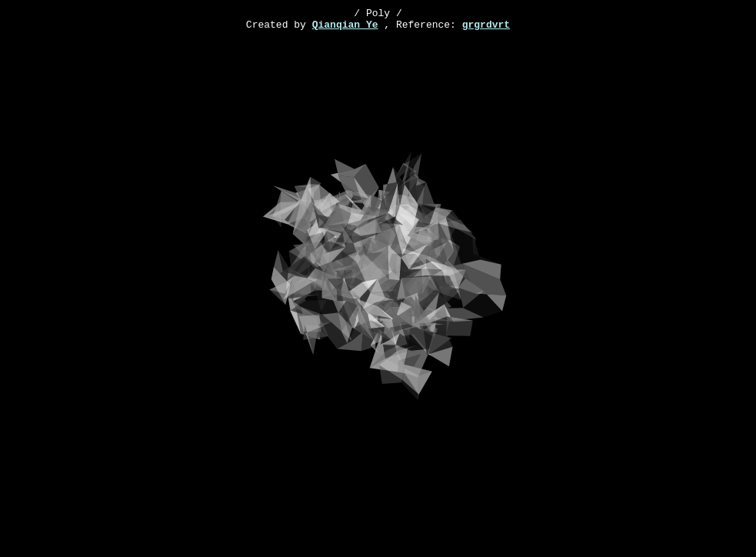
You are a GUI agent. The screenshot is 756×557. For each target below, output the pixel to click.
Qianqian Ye (345, 28)
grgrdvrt (486, 28)
